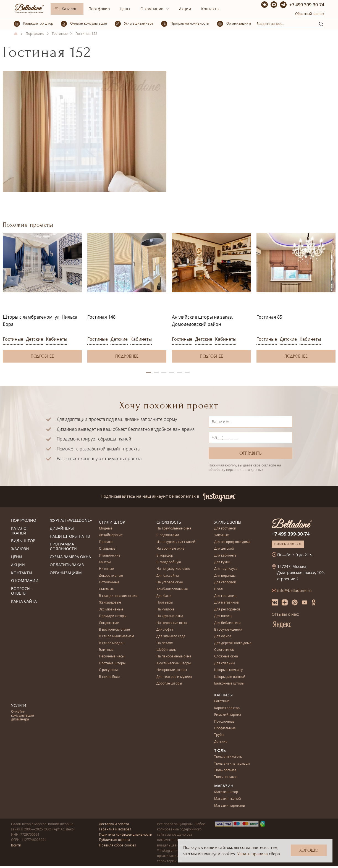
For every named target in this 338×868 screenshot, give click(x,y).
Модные (106, 529)
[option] (42, 298)
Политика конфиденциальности (126, 834)
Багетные (222, 701)
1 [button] (148, 373)
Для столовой (225, 582)
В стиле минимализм (116, 636)
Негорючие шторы (172, 670)
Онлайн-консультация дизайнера (23, 716)
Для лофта (165, 630)
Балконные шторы (229, 684)
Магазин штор (226, 792)
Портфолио (99, 9)
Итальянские (110, 556)
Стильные (107, 549)
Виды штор (23, 541)
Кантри (105, 562)
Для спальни (225, 663)
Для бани (164, 596)
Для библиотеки (227, 623)
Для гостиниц (225, 596)
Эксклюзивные (111, 609)
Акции (185, 9)
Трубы (219, 735)
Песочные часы (112, 656)
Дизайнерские (111, 535)
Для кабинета (225, 556)
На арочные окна (171, 549)
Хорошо (309, 850)
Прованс (106, 542)
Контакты (210, 9)
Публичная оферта (114, 840)
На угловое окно (170, 582)
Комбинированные (172, 589)
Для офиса (223, 636)
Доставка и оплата (114, 824)
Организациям (66, 573)
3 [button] (164, 373)
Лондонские (109, 623)
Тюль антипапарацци (232, 764)
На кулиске (165, 609)
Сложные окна (226, 656)
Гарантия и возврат (115, 829)
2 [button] (156, 373)
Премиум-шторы (113, 616)
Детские (35, 339)
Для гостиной (225, 529)
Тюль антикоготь (228, 757)
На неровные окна (172, 623)
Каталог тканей (20, 531)
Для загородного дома (232, 542)
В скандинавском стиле (118, 596)
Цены (125, 9)
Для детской (224, 549)
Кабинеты (57, 339)
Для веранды (225, 576)
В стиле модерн (112, 643)
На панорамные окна (174, 656)
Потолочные (109, 582)
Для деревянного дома (233, 643)
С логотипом (224, 650)
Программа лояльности (63, 547)
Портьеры (165, 603)
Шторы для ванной (230, 677)
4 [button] (172, 373)
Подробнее (42, 356)
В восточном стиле (114, 630)
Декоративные (111, 576)
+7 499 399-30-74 (307, 5)
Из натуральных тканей (176, 542)
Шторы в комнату (228, 670)
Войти (16, 845)
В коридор (165, 556)
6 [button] (187, 373)
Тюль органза (225, 770)
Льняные (106, 589)
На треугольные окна (174, 529)
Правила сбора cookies (117, 845)
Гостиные (13, 339)
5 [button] (179, 373)
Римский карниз (228, 715)
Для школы (223, 616)
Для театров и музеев (174, 677)
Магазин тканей (228, 799)
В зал (218, 589)
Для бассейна (168, 576)
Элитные (106, 650)
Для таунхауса (226, 569)
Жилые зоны (228, 522)
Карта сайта (24, 601)
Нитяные (106, 569)
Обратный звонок (310, 14)
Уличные (222, 535)
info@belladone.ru (294, 590)
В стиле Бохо (109, 677)
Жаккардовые (110, 603)
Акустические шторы (174, 663)
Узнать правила (252, 854)
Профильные (225, 728)
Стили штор (112, 522)
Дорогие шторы (169, 684)
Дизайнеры (62, 529)
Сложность (169, 522)
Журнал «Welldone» (71, 520)
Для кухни (222, 562)
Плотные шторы (112, 663)
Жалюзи (20, 549)
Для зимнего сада (171, 636)
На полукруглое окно (173, 569)
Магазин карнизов (230, 806)
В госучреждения (228, 630)
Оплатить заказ (67, 565)
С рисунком (108, 670)
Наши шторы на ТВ (70, 537)
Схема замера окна (70, 557)
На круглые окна (170, 616)
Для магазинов (226, 603)
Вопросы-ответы (21, 591)
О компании (152, 9)
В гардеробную (169, 562)
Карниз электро (227, 708)
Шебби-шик (166, 650)
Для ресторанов (227, 609)
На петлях (165, 643)
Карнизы (223, 695)
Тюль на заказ (226, 777)
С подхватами (168, 535)
